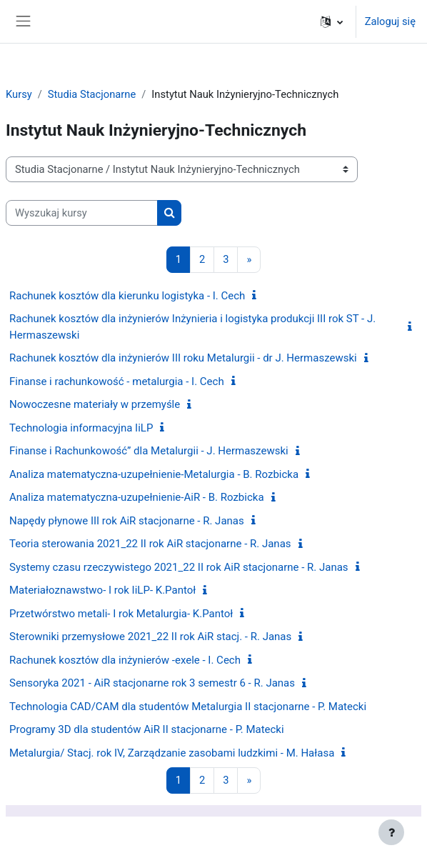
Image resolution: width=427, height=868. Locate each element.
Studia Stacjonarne (92, 94)
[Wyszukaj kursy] (82, 213)
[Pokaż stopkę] (391, 832)
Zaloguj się (390, 21)
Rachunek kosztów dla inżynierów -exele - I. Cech (125, 660)
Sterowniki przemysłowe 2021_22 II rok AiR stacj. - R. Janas (150, 637)
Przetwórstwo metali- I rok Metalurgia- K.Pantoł (121, 614)
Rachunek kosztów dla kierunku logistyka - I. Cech (127, 296)
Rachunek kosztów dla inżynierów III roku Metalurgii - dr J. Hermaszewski (183, 358)
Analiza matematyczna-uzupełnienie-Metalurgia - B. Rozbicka (154, 474)
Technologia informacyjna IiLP (81, 428)
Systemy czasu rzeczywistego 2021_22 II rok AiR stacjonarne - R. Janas (179, 567)
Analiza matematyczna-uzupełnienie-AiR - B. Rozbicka (137, 497)
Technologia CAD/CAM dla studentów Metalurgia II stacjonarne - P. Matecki (188, 707)
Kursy (19, 94)
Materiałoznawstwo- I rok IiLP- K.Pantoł (102, 590)
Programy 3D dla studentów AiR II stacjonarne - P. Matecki (147, 729)
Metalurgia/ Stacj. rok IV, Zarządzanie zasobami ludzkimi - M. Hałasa (172, 753)
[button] (332, 21)
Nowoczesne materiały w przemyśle (95, 404)
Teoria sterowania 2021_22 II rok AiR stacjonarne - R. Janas (150, 544)
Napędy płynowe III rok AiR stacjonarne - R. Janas (127, 521)
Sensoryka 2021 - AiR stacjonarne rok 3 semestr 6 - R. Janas (152, 683)
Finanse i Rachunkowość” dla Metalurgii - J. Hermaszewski (149, 451)
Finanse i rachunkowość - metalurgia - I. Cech (117, 381)
